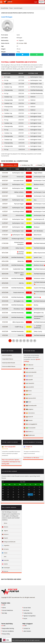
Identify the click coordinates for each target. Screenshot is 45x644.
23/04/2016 (5, 248)
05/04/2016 (5, 265)
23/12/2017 (5, 184)
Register (42, 2)
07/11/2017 (5, 219)
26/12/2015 (5, 313)
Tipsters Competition (29, 616)
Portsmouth (20, 177)
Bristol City (21, 261)
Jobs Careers (27, 631)
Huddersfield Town (18, 269)
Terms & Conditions (8, 631)
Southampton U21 (39, 219)
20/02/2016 (5, 293)
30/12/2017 (5, 177)
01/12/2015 (5, 335)
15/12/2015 (5, 322)
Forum (25, 619)
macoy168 (29, 369)
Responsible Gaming (8, 628)
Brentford (37, 297)
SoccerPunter (4, 8)
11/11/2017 (5, 215)
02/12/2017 (5, 196)
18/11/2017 (5, 208)
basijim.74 (28, 447)
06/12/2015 (5, 331)
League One (7, 84)
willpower (29, 365)
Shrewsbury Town (19, 309)
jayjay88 (28, 380)
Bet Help (5, 613)
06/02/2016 (5, 301)
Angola (5, 538)
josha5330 (29, 387)
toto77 (28, 394)
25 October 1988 (22, 43)
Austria (5, 564)
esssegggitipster (30, 424)
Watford (32, 97)
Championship (7, 90)
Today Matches (28, 613)
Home (4, 608)
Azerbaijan (6, 568)
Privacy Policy (6, 634)
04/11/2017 (5, 223)
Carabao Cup (7, 87)
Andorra (5, 534)
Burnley (36, 305)
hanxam (28, 420)
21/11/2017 (5, 204)
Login (36, 2)
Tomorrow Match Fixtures (9, 366)
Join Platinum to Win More (31, 458)
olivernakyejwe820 (9, 447)
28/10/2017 (5, 227)
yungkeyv (28, 409)
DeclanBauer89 (30, 406)
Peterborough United (18, 239)
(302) (9, 165)
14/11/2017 (5, 212)
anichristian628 (30, 372)
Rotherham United (39, 278)
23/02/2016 (5, 288)
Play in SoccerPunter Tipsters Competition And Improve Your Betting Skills (11, 462)
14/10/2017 (5, 231)
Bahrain (5, 571)
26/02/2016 (5, 283)
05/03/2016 (5, 278)
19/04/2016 (5, 253)
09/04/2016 (5, 261)
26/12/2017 (5, 181)
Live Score (26, 610)
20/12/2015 (5, 317)
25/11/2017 (5, 200)
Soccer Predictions (8, 610)
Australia (5, 560)
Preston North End (19, 293)
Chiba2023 (29, 383)
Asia (4, 557)
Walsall (36, 188)
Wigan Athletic (38, 173)
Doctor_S (28, 432)
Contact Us (27, 628)
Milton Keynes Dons (18, 322)
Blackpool (37, 227)
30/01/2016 (5, 309)
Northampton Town (35, 77)
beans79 (28, 417)
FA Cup (5, 80)
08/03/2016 (5, 274)
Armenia (5, 549)
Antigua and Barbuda (9, 542)
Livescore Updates (7, 355)
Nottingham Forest (35, 113)
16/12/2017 (5, 188)
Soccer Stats (27, 608)
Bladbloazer (29, 435)
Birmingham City (19, 301)
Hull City (21, 283)
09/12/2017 (5, 192)
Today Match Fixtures (8, 359)
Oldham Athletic (19, 192)
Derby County (20, 248)
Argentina (6, 545)
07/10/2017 (5, 235)
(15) (26, 165)
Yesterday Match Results (8, 363)
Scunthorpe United (39, 208)
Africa (5, 523)
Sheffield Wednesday (36, 87)
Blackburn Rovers (39, 184)
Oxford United (20, 215)
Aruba (5, 553)
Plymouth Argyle (19, 204)
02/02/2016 (5, 305)
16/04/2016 (5, 257)
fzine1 (27, 402)
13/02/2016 (5, 297)
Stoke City (21, 335)
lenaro (28, 391)
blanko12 (28, 376)
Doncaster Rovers (19, 181)
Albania (5, 527)
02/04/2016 (5, 269)
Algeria (5, 531)
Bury (35, 200)
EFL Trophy (6, 77)
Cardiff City (19, 327)
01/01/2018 (5, 173)
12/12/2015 (5, 327)
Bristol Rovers (38, 235)
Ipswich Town (38, 257)
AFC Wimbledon (39, 231)
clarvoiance (29, 413)
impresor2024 (30, 398)
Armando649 (30, 428)
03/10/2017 (5, 239)
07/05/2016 (5, 243)
